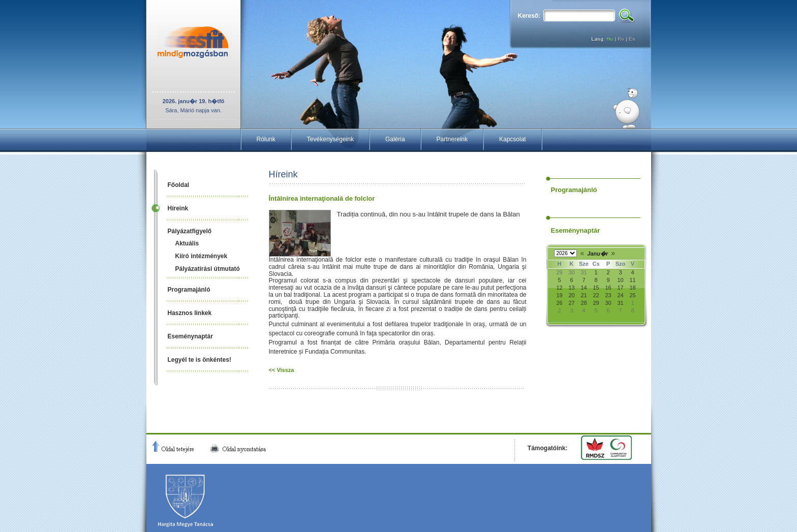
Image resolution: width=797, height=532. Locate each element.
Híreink (178, 208)
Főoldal (179, 185)
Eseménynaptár (190, 336)
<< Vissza (282, 370)
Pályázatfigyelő (190, 231)
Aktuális (187, 243)
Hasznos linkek (190, 313)
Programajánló (189, 290)
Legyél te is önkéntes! (200, 360)
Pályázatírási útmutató (208, 269)
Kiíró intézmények (202, 256)
